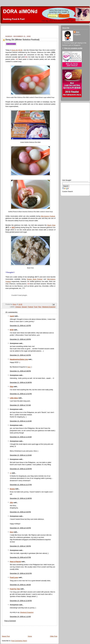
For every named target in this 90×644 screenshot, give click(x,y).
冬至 (20, 50)
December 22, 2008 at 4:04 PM (20, 512)
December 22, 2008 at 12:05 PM (21, 469)
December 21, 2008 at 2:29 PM (20, 339)
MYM (12, 330)
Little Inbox (14, 398)
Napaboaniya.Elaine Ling (19, 359)
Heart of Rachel (16, 562)
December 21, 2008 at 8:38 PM (20, 371)
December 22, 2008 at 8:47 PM (20, 557)
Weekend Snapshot (49, 307)
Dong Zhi (15, 50)
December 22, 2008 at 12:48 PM (21, 498)
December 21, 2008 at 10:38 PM (21, 382)
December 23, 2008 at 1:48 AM (20, 585)
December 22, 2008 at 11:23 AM (21, 437)
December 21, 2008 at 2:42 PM (20, 355)
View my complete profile (73, 48)
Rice (40, 307)
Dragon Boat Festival (35, 279)
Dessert (24, 307)
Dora (78, 32)
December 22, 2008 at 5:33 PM (20, 528)
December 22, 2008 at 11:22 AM (21, 421)
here (29, 367)
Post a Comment (10, 621)
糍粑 (13, 227)
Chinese (18, 307)
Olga (12, 387)
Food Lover (14, 578)
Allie (12, 503)
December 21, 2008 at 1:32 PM (20, 326)
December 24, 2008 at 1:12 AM (20, 617)
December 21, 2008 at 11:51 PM (21, 394)
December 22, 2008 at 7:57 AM (20, 405)
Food (36, 307)
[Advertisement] (30, 31)
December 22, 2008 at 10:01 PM (21, 573)
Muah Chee (51, 225)
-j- (11, 473)
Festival (30, 307)
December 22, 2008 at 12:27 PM (21, 485)
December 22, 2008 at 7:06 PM (20, 546)
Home (30, 636)
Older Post (54, 636)
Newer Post (6, 636)
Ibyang (12, 489)
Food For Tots (15, 589)
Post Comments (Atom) (19, 641)
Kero (12, 532)
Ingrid (12, 316)
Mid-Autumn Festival (48, 216)
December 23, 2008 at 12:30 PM (21, 601)
